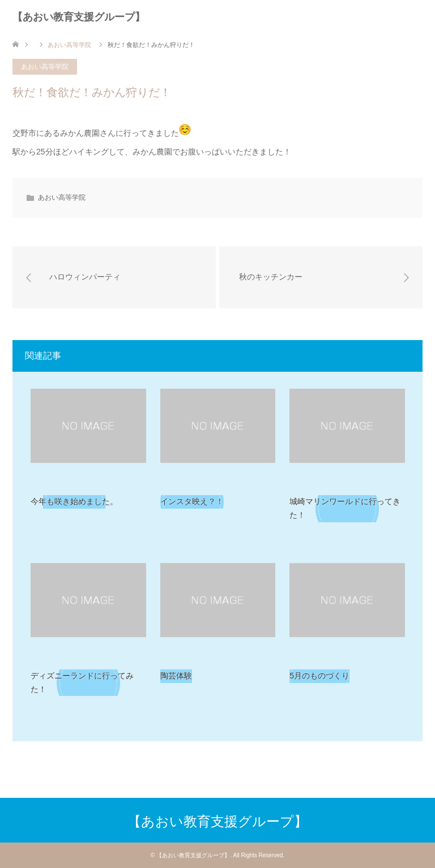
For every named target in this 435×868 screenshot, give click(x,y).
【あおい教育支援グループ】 (79, 17)
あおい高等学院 (45, 67)
